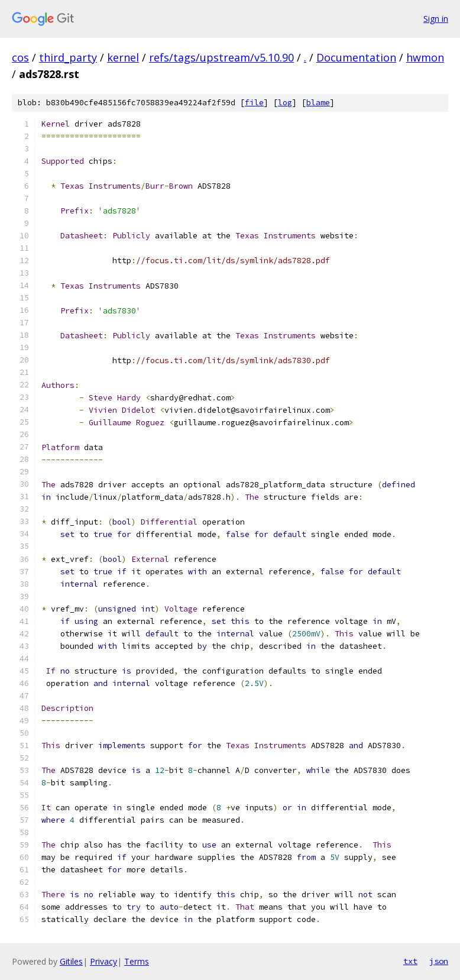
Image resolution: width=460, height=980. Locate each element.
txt (410, 961)
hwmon (425, 57)
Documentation (356, 57)
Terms (137, 961)
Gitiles (71, 961)
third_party (68, 57)
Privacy (103, 961)
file (254, 103)
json (439, 961)
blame (318, 103)
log (285, 103)
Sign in (436, 19)
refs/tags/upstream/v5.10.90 (221, 57)
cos (20, 57)
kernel (123, 57)
